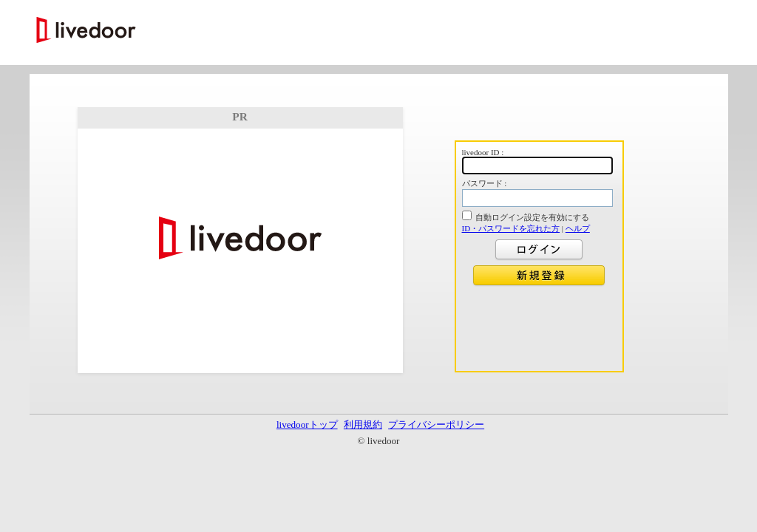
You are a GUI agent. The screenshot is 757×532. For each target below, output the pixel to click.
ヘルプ (578, 228)
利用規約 (363, 424)
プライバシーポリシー (436, 424)
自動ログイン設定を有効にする (532, 217)
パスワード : (485, 183)
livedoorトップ (307, 424)
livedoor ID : (483, 152)
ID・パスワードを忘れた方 (511, 228)
